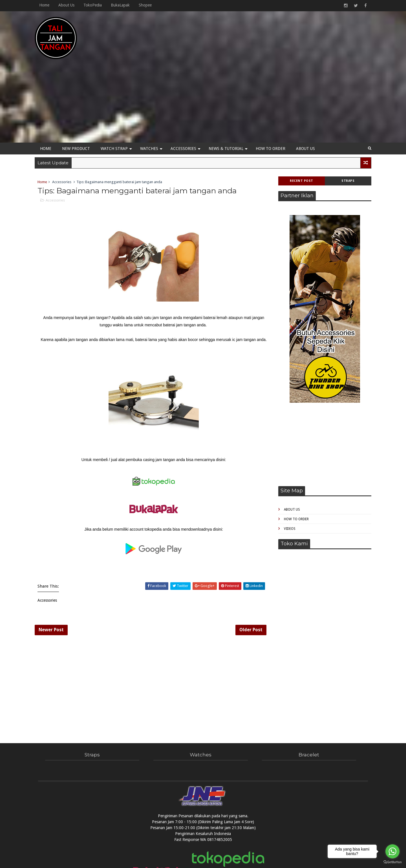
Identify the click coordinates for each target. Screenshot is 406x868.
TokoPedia (96, 5)
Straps (345, 138)
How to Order (274, 105)
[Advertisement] (265, 57)
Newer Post (55, 596)
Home (48, 5)
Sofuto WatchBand (226, 861)
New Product (79, 105)
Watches (153, 105)
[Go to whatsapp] (392, 851)
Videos (286, 486)
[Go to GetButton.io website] (392, 862)
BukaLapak (124, 5)
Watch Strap (118, 105)
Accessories (187, 105)
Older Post (241, 596)
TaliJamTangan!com (187, 861)
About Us (70, 5)
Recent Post (298, 138)
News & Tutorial (229, 105)
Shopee (149, 5)
